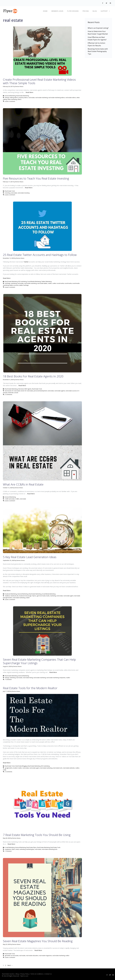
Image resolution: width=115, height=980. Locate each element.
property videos (23, 98)
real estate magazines (45, 955)
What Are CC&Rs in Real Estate (23, 484)
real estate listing (28, 678)
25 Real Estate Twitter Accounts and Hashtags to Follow (40, 255)
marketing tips (30, 849)
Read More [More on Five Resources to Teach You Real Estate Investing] (29, 188)
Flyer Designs (73, 11)
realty (5, 770)
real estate (32, 98)
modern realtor (18, 768)
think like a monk (13, 393)
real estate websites (69, 768)
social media (68, 283)
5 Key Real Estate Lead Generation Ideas (30, 557)
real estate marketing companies (56, 678)
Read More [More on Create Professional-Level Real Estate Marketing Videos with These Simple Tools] (29, 92)
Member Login (57, 11)
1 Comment (8, 679)
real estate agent (68, 596)
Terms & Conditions (37, 974)
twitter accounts (14, 285)
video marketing (12, 99)
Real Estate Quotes (8, 974)
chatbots (7, 596)
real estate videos (71, 98)
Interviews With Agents (25, 389)
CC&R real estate (10, 499)
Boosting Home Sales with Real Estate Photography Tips (98, 51)
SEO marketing (22, 281)
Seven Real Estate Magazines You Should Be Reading (38, 941)
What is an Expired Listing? (98, 28)
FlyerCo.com (24, 976)
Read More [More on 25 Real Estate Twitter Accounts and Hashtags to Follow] (7, 278)
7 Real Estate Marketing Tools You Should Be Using (37, 835)
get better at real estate (12, 955)
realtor (50, 283)
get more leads (41, 596)
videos (19, 99)
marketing (14, 283)
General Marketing (10, 96)
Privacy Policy (25, 974)
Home (45, 11)
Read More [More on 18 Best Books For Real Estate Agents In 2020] (22, 385)
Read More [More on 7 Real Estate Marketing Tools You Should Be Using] (11, 844)
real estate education (32, 955)
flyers (13, 849)
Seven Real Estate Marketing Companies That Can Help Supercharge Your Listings (39, 661)
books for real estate (27, 391)
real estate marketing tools (50, 849)
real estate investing (23, 193)
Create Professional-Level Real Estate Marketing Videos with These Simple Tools (39, 81)
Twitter (26, 262)
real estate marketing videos (57, 98)
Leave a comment (10, 101)
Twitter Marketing (46, 281)
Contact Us (48, 974)
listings (7, 98)
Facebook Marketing (11, 594)
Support (106, 11)
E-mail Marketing (10, 847)
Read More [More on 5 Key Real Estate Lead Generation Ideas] (7, 590)
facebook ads (15, 596)
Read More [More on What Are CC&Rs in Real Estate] (31, 494)
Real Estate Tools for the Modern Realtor (30, 688)
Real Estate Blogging (21, 766)
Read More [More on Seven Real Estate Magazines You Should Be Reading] (38, 950)
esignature (8, 849)
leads (48, 596)
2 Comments (9, 394)
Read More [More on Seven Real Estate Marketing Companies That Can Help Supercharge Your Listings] (53, 672)
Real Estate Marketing (23, 96)
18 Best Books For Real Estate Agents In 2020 (33, 376)
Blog (95, 11)
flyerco (34, 596)
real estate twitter (42, 283)
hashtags (8, 283)
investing (8, 193)
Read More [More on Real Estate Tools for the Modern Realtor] (7, 763)
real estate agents (60, 391)
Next (10, 965)
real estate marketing (41, 98)
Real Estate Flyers (32, 847)
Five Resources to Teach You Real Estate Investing (36, 178)
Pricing (86, 11)
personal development (40, 391)
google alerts (9, 768)
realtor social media (58, 283)
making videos (14, 98)
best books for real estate (13, 391)
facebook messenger (25, 596)
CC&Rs (17, 499)
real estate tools (58, 768)
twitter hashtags (24, 285)
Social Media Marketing (34, 281)
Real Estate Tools (10, 191)
